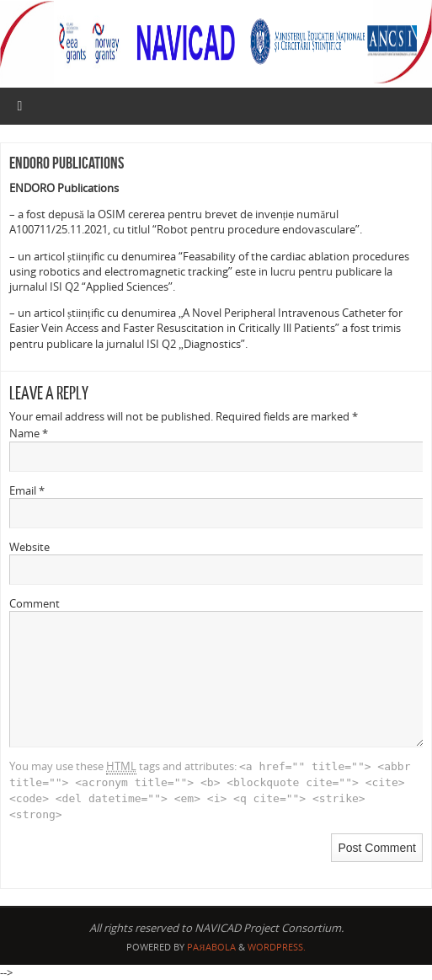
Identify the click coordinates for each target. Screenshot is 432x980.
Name (29, 433)
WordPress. (277, 947)
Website (29, 547)
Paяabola (211, 947)
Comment (35, 603)
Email (27, 490)
